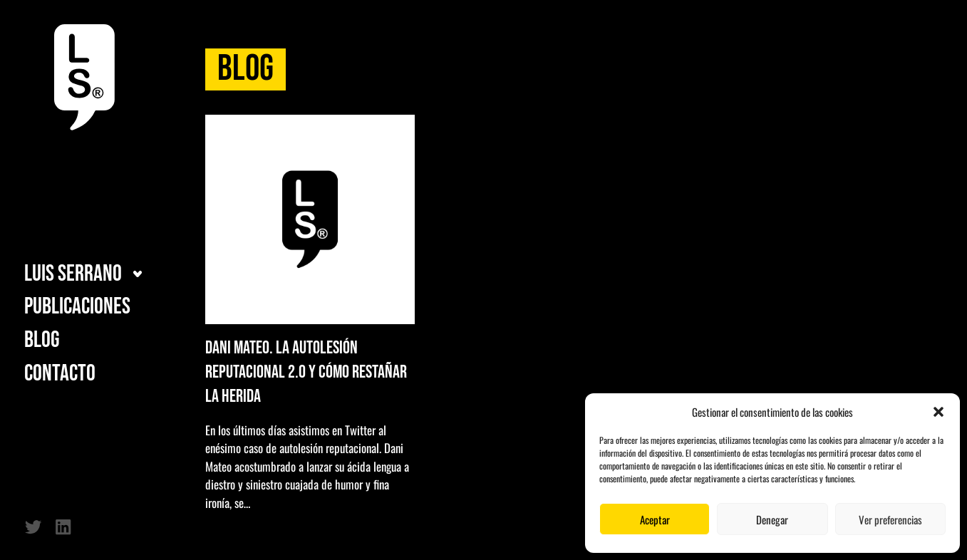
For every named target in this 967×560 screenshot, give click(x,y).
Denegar (772, 519)
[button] (938, 412)
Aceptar (655, 519)
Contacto (60, 374)
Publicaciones (77, 307)
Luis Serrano (73, 274)
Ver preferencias (890, 519)
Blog (42, 341)
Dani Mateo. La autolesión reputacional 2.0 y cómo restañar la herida (306, 372)
